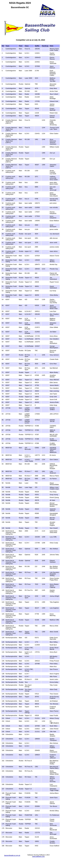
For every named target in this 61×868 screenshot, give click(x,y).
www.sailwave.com (38, 856)
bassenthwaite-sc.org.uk (12, 855)
